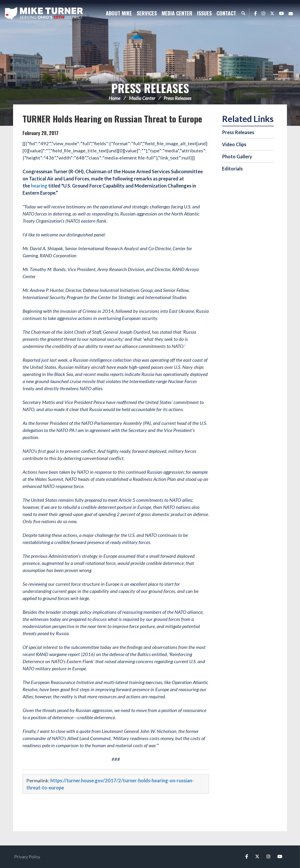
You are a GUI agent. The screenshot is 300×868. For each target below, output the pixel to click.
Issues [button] (204, 13)
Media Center (142, 98)
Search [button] (243, 13)
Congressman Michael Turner (44, 13)
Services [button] (147, 13)
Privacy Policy (27, 857)
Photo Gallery (237, 156)
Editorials (232, 169)
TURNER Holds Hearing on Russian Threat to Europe (112, 119)
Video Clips (234, 144)
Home (114, 98)
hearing (39, 186)
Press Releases (150, 88)
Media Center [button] (177, 13)
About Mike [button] (119, 13)
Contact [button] (226, 13)
